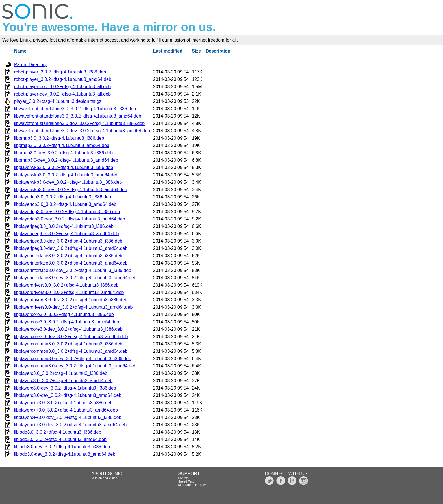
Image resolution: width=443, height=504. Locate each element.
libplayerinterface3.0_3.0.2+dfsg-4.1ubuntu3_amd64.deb (71, 263)
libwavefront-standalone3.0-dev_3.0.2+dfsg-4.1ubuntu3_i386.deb (79, 123)
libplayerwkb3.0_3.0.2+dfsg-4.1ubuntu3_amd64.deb (66, 175)
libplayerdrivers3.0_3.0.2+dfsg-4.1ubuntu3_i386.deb (66, 285)
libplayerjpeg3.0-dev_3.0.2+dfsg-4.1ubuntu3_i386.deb (68, 241)
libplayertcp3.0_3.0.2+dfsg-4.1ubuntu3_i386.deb (63, 197)
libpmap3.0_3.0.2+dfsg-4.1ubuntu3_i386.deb (59, 138)
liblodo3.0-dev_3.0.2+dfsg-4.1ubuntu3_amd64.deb (65, 454)
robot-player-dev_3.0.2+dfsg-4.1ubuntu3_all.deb (62, 94)
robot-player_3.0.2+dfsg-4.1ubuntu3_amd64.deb (63, 79)
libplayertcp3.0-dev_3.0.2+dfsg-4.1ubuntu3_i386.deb (67, 212)
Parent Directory (31, 65)
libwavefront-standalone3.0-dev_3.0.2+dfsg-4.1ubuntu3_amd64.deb (82, 131)
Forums (183, 478)
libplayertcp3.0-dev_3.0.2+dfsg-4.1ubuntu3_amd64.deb (70, 219)
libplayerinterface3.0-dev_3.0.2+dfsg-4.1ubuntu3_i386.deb (73, 270)
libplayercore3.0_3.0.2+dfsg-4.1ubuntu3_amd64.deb (67, 322)
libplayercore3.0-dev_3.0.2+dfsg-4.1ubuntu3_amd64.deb (71, 337)
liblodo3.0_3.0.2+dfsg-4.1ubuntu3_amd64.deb (60, 439)
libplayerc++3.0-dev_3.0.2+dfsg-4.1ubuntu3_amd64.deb (70, 425)
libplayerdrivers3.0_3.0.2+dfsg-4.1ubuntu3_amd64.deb (69, 292)
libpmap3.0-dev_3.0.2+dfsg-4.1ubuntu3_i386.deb (63, 153)
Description (218, 51)
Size (196, 51)
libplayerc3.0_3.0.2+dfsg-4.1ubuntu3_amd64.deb (63, 381)
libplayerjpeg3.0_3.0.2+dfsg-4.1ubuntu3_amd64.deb (67, 234)
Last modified (168, 51)
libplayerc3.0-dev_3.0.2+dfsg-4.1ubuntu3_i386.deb (65, 388)
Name (20, 51)
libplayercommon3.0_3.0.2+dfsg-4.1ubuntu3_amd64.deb (71, 351)
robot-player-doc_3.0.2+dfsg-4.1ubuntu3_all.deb (62, 87)
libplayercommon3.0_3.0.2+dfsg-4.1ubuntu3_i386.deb (68, 344)
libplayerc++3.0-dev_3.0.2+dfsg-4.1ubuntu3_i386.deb (68, 417)
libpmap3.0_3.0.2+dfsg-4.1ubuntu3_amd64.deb (62, 145)
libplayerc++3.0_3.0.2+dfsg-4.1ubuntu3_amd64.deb (66, 410)
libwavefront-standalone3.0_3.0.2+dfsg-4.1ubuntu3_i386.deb (75, 109)
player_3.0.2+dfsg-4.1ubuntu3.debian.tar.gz (58, 101)
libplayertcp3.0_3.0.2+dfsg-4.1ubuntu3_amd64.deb (65, 204)
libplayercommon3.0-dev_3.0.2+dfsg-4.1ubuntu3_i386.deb (73, 359)
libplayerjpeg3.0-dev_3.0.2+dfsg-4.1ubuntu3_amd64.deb (71, 248)
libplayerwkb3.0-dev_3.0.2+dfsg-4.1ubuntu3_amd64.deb (71, 190)
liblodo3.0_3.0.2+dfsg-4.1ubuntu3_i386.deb (58, 432)
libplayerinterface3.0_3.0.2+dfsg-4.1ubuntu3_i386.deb (68, 256)
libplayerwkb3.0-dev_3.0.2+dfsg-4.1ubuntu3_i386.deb (68, 182)
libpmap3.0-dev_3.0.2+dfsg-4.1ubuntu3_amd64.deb (66, 160)
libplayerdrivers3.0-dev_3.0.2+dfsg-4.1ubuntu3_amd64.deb (73, 307)
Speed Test (186, 481)
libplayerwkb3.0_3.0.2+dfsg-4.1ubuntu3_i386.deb (64, 167)
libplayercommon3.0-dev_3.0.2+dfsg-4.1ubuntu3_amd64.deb (75, 366)
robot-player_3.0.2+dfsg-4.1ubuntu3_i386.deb (60, 72)
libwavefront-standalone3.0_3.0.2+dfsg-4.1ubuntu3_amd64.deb (78, 116)
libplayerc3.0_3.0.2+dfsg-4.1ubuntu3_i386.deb (61, 373)
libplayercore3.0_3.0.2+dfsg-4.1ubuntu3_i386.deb (64, 314)
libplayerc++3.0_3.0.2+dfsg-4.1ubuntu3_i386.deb (63, 403)
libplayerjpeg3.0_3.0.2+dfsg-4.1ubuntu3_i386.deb (64, 226)
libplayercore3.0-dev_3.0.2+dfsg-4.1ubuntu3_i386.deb (68, 329)
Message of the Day (192, 485)
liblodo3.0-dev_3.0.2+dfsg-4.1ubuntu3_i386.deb (62, 447)
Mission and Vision (104, 478)
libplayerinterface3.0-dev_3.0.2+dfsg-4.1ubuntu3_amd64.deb (75, 278)
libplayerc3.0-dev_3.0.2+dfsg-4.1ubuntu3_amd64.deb (68, 395)
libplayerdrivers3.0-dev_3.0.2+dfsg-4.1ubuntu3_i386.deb (71, 300)
